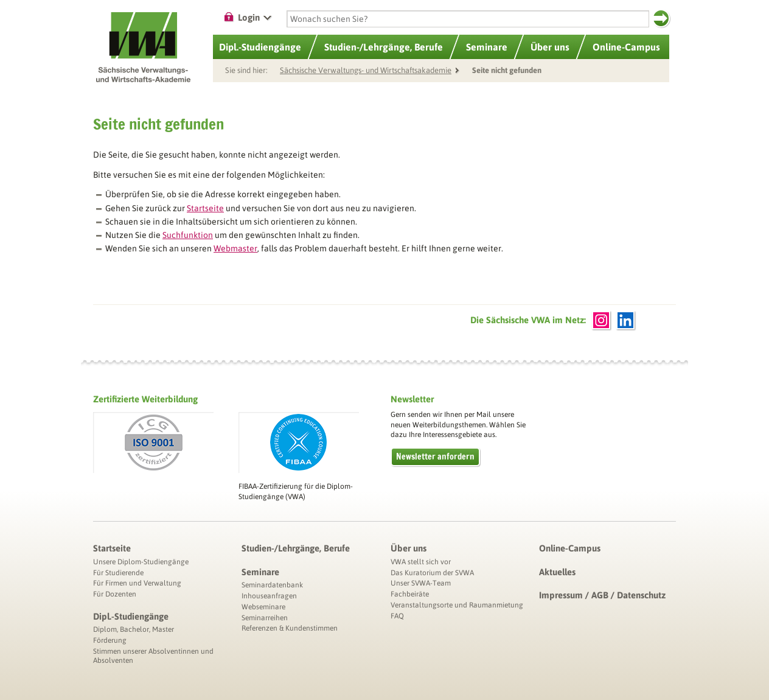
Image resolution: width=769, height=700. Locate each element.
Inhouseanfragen (269, 596)
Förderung (110, 640)
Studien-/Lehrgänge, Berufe (296, 548)
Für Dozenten (115, 594)
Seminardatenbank (272, 585)
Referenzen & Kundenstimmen (290, 628)
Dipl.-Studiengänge (131, 616)
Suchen (661, 18)
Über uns (409, 548)
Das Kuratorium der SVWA (432, 573)
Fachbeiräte (410, 594)
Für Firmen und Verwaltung (137, 583)
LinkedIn (625, 320)
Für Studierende (118, 573)
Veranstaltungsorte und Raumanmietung (457, 605)
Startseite (112, 548)
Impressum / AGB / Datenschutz (602, 595)
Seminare (260, 572)
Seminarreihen (265, 618)
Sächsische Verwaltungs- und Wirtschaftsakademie (366, 70)
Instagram (601, 320)
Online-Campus (570, 548)
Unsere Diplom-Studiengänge (141, 562)
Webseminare (263, 607)
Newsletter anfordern (435, 457)
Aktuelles (557, 572)
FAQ (397, 616)
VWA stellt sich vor (421, 562)
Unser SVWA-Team (421, 583)
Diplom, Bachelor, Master (134, 629)
